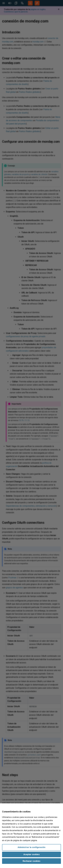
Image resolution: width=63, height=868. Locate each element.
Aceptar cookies (32, 854)
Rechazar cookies (31, 861)
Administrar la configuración (31, 847)
